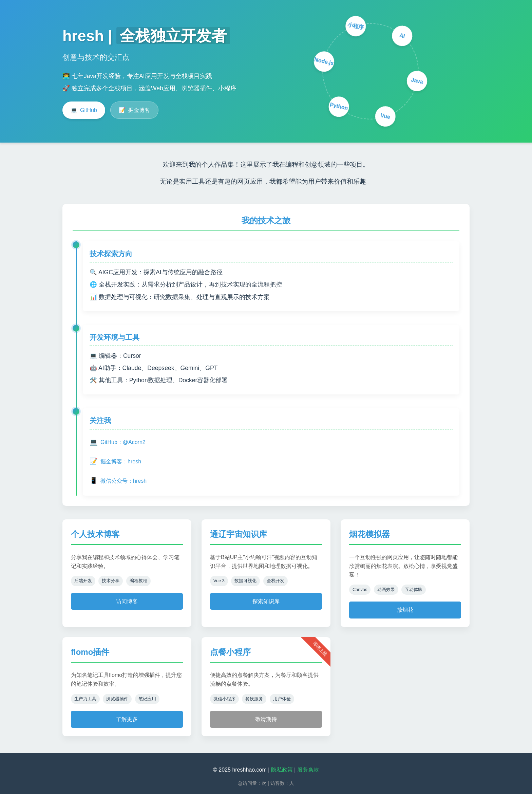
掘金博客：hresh (115, 461)
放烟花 (405, 610)
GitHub (84, 110)
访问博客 (127, 601)
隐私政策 (282, 770)
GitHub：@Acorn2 (118, 442)
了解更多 (127, 719)
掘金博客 (134, 110)
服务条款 (308, 770)
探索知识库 (266, 601)
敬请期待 (266, 719)
